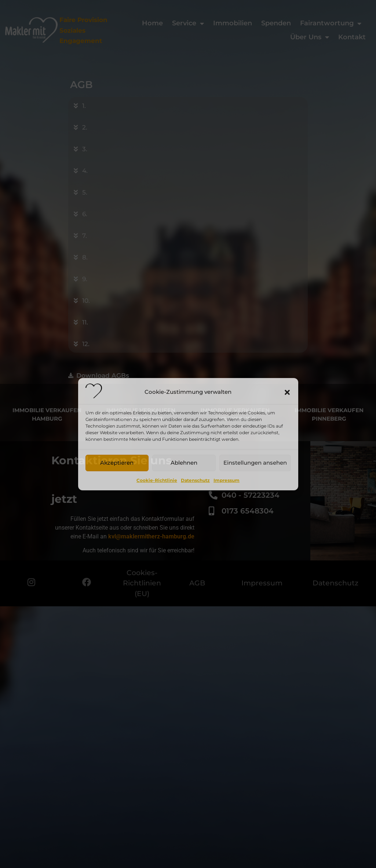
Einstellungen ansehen (255, 463)
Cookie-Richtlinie (157, 480)
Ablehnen (184, 463)
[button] (287, 392)
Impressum (227, 480)
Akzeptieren (117, 463)
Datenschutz (195, 480)
